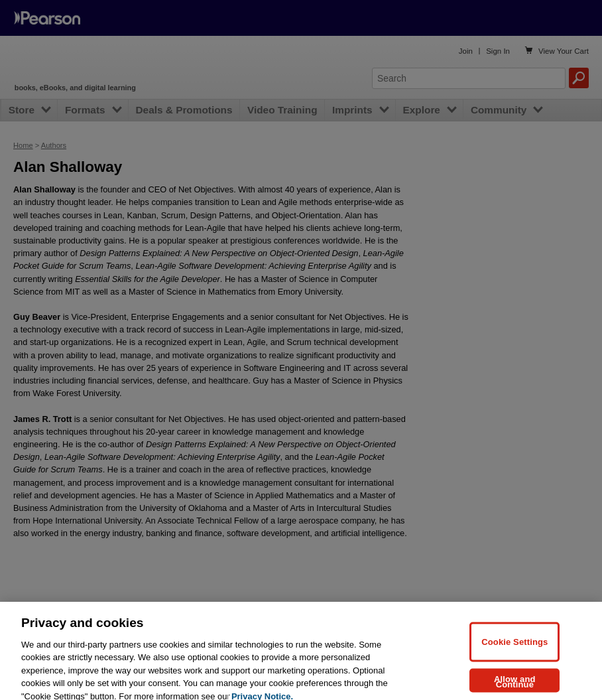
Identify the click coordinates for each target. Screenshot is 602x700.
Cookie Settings (514, 649)
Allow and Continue (515, 688)
